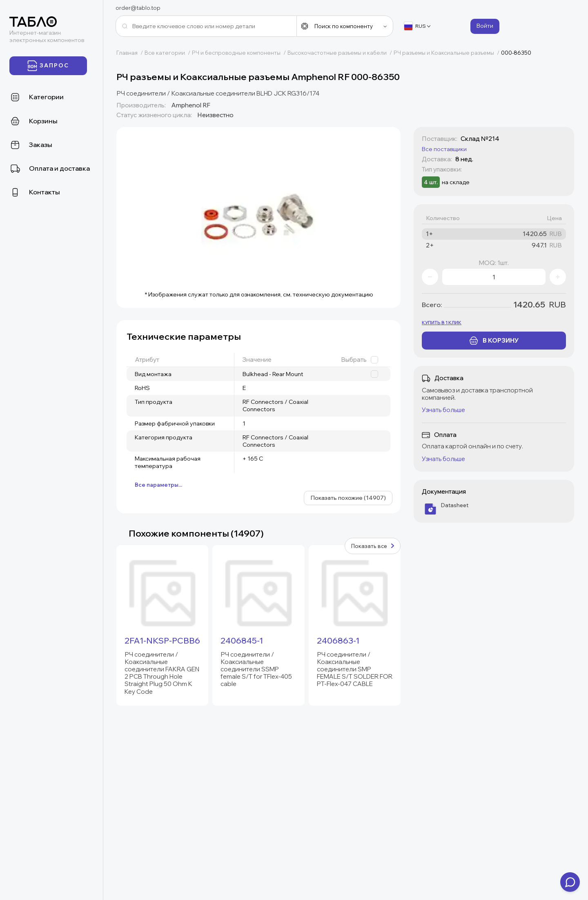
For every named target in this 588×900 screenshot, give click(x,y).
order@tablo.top (138, 8)
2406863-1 (338, 641)
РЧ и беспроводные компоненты (240, 53)
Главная (130, 53)
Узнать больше (443, 410)
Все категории (168, 53)
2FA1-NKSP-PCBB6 (162, 641)
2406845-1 (242, 641)
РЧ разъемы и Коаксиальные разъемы (447, 53)
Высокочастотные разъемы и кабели (341, 53)
